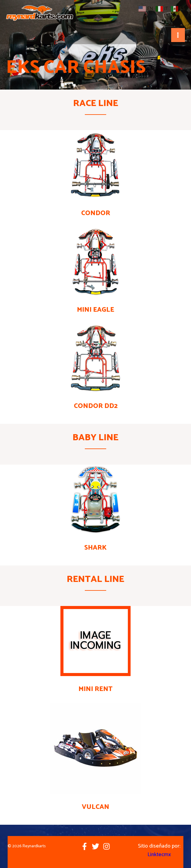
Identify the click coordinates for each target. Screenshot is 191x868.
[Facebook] (85, 846)
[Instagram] (106, 846)
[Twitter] (95, 846)
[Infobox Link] (95, 175)
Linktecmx (159, 855)
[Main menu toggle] (178, 35)
